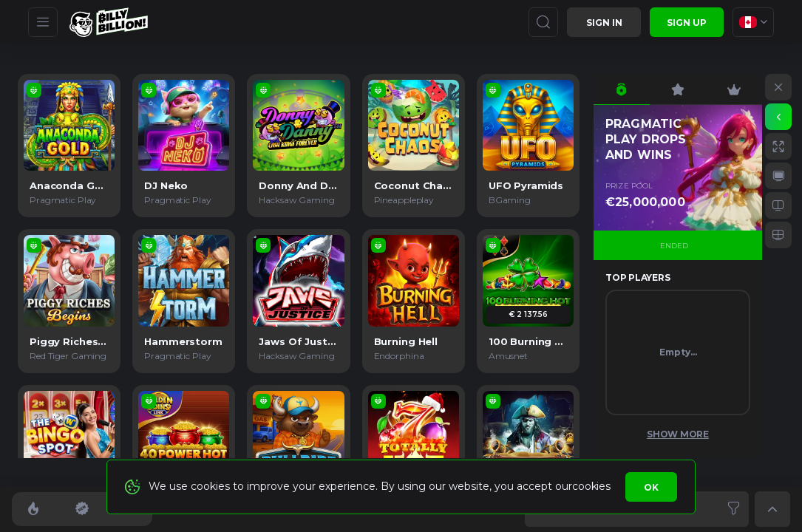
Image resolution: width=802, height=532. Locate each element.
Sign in (604, 23)
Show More (678, 434)
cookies (591, 486)
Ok (651, 487)
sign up (687, 23)
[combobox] (753, 22)
